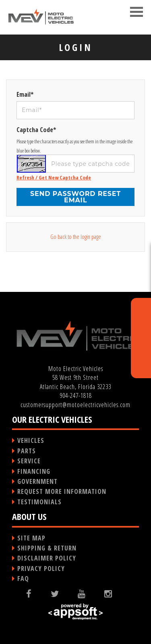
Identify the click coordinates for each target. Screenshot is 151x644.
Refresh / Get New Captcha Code (54, 177)
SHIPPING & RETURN (47, 548)
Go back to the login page (76, 237)
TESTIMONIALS (39, 502)
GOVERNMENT (37, 481)
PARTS (27, 451)
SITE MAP (31, 538)
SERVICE (29, 461)
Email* (25, 94)
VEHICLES (31, 440)
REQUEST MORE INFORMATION (62, 491)
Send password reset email (75, 197)
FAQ (23, 579)
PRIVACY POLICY (41, 569)
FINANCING (34, 471)
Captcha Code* (36, 130)
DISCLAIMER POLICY (47, 558)
